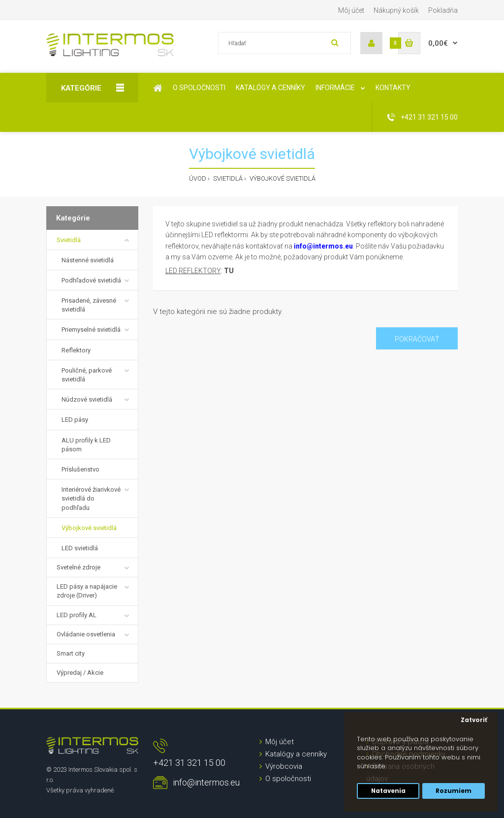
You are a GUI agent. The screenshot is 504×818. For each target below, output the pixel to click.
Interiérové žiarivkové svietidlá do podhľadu (91, 498)
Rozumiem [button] (454, 791)
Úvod (198, 178)
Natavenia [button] (388, 791)
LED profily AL (77, 615)
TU (229, 271)
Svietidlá (227, 178)
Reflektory (76, 350)
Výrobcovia (284, 766)
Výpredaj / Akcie (80, 673)
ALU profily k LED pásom (86, 445)
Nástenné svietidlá (88, 260)
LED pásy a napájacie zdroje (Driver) (87, 591)
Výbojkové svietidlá (282, 178)
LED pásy (75, 420)
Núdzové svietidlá (87, 399)
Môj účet (351, 10)
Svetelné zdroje (79, 567)
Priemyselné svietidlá (91, 330)
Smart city (71, 653)
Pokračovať (417, 339)
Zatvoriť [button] (474, 720)
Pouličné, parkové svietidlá (87, 375)
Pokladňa (443, 10)
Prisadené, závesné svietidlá (89, 305)
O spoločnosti (288, 779)
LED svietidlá (80, 548)
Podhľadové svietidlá (91, 280)
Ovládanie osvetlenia (86, 634)
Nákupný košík (396, 10)
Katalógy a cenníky (296, 754)
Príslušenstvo (80, 469)
